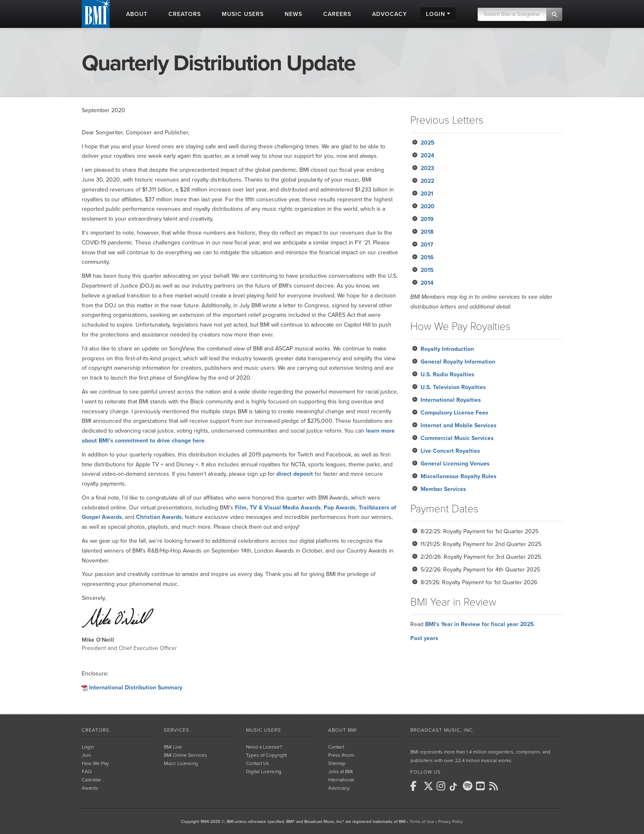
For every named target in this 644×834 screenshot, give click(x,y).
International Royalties (451, 400)
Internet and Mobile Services (459, 425)
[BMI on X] (429, 786)
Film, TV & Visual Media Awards (278, 508)
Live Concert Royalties (450, 451)
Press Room (341, 755)
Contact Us (258, 763)
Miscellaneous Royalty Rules (459, 476)
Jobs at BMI (340, 772)
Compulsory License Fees (454, 413)
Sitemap (337, 763)
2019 (427, 219)
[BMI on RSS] (495, 786)
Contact (336, 747)
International (341, 780)
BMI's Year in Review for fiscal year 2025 (480, 624)
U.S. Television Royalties (453, 387)
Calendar (91, 780)
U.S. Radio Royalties (447, 374)
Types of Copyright (266, 755)
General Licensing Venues (455, 464)
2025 (428, 143)
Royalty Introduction (447, 349)
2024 (427, 156)
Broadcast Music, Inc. (442, 730)
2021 (427, 194)
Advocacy (339, 788)
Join (86, 755)
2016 (427, 257)
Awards (90, 788)
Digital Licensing (264, 772)
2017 (427, 245)
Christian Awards (159, 517)
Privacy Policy (451, 822)
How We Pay (95, 763)
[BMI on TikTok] (455, 787)
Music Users (263, 730)
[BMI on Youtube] (482, 786)
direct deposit (295, 474)
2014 (427, 283)
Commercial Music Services (457, 438)
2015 (427, 270)
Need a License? (264, 747)
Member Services (443, 489)
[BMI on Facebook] (416, 786)
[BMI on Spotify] (469, 786)
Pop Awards (340, 508)
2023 (427, 168)
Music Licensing (181, 763)
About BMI (343, 730)
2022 (427, 181)
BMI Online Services (185, 755)
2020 (428, 206)
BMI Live (173, 747)
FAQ (87, 772)
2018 (427, 232)
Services (177, 730)
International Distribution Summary (136, 688)
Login (88, 747)
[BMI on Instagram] (442, 786)
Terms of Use (422, 822)
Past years (424, 638)
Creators (95, 730)
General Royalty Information (458, 362)
